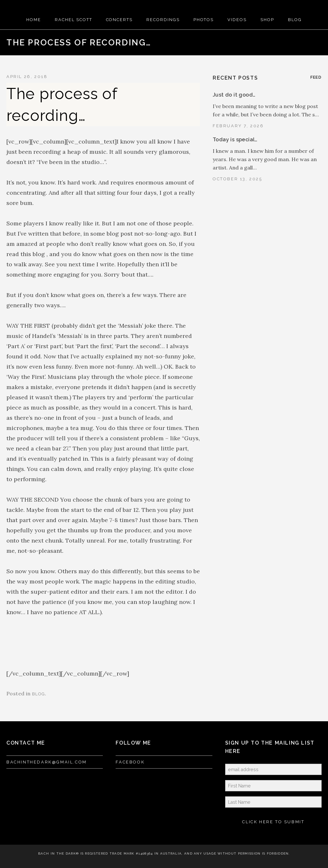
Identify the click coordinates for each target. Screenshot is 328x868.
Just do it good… (234, 95)
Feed (316, 77)
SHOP (267, 20)
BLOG (295, 20)
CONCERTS (119, 20)
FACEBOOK (130, 762)
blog (38, 694)
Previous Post (294, 43)
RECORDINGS (163, 20)
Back (305, 43)
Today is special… (235, 140)
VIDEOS (237, 20)
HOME (34, 20)
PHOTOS (204, 20)
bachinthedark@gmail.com (47, 762)
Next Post (315, 43)
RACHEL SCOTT (73, 20)
